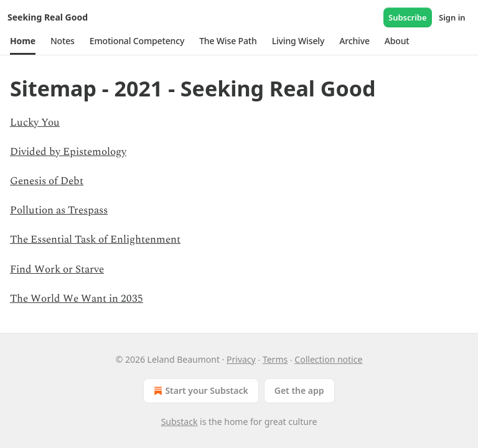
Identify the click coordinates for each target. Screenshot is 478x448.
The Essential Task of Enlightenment (95, 240)
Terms (275, 359)
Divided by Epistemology (68, 152)
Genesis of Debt (47, 181)
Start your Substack (199, 391)
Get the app (299, 390)
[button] (23, 41)
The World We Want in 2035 (77, 299)
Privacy (241, 359)
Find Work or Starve (57, 269)
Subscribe (408, 17)
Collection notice (328, 359)
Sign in (452, 17)
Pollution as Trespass (59, 210)
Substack (180, 422)
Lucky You (35, 123)
